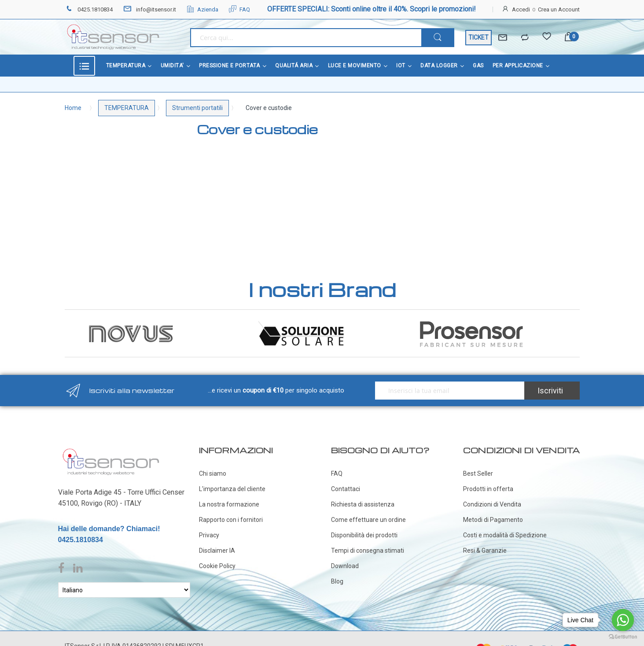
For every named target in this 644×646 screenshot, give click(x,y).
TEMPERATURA (127, 108)
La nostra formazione (229, 499)
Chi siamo (213, 468)
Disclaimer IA (217, 545)
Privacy (209, 530)
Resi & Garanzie (485, 545)
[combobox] (306, 38)
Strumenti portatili (197, 108)
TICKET (478, 37)
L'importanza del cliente (232, 484)
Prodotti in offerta (488, 484)
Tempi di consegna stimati (368, 545)
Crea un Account (559, 9)
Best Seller (478, 468)
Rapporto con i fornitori (231, 514)
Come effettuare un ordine (368, 514)
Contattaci (346, 484)
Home (73, 108)
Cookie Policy (217, 561)
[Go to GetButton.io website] (623, 637)
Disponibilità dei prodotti (364, 530)
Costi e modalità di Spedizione (505, 530)
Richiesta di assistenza (363, 499)
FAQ (239, 9)
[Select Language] (124, 585)
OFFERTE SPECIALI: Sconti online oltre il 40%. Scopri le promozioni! (372, 9)
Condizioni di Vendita (492, 499)
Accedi (521, 9)
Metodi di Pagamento (493, 514)
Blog (337, 576)
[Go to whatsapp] (623, 620)
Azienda (202, 9)
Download (345, 561)
